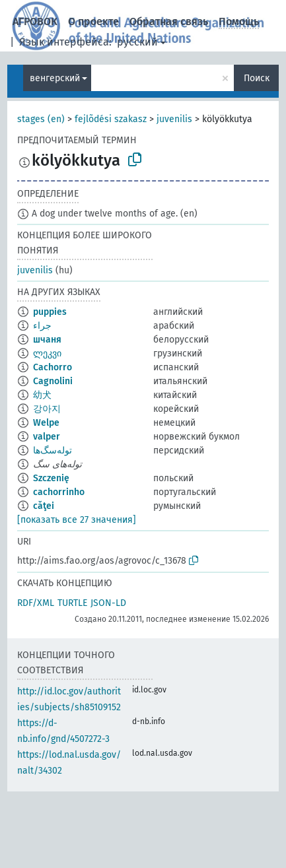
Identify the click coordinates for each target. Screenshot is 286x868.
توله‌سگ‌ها (53, 451)
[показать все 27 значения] (77, 520)
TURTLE (72, 603)
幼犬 (42, 395)
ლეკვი (47, 353)
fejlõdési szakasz (111, 119)
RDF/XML (36, 603)
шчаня (47, 340)
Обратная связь (169, 21)
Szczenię (51, 478)
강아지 (47, 409)
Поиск (257, 78)
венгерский (55, 78)
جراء (42, 326)
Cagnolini (53, 381)
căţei (44, 506)
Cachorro (53, 367)
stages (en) (41, 119)
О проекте (93, 21)
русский (137, 42)
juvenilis (174, 119)
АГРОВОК (35, 21)
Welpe (46, 423)
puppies (50, 312)
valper (47, 437)
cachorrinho (59, 492)
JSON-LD (108, 603)
